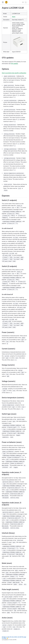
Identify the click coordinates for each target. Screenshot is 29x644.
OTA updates (14, 64)
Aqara (14, 17)
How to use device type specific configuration (14, 73)
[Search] (26, 2)
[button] (3, 2)
